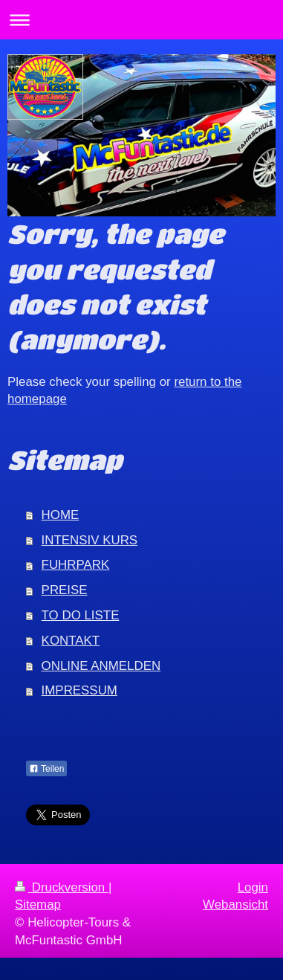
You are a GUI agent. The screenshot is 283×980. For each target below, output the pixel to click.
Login (253, 887)
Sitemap (38, 905)
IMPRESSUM (79, 690)
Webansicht (235, 905)
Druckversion (62, 887)
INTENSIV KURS (90, 540)
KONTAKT (71, 641)
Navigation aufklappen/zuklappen (141, 20)
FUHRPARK (76, 565)
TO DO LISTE (81, 615)
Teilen (46, 769)
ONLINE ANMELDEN (101, 666)
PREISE (65, 590)
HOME (61, 515)
